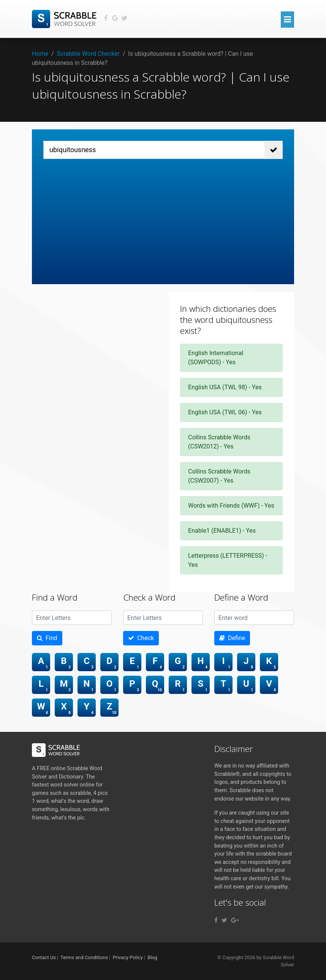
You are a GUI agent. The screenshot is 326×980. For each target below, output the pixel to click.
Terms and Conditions (84, 957)
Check (141, 638)
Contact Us (44, 957)
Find (47, 638)
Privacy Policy (128, 957)
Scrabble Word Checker (88, 54)
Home (40, 54)
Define (232, 638)
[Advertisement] (163, 216)
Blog (152, 957)
